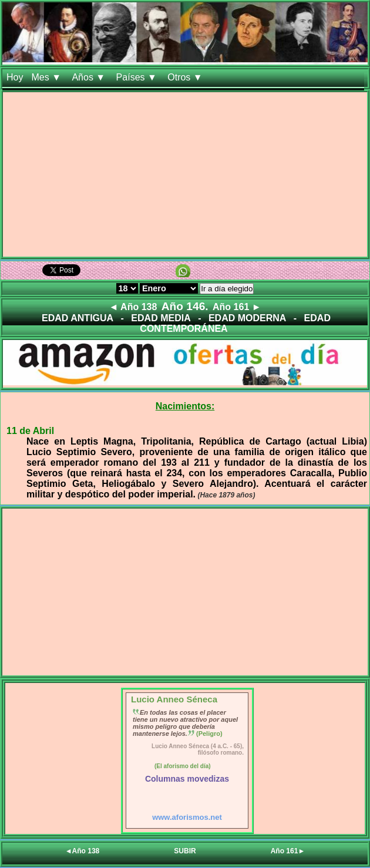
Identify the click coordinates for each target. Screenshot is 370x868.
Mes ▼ (47, 77)
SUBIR (185, 851)
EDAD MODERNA (247, 318)
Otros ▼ (186, 77)
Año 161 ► (237, 307)
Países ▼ (138, 77)
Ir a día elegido (227, 289)
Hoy (15, 77)
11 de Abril (30, 431)
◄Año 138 (83, 851)
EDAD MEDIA (161, 318)
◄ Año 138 (133, 307)
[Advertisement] (185, 174)
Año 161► (288, 851)
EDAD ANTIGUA (78, 318)
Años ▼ (90, 77)
